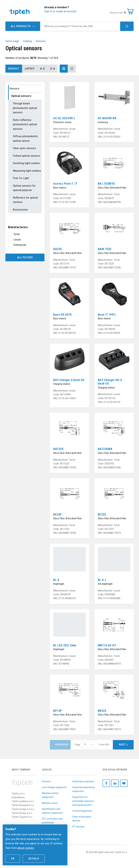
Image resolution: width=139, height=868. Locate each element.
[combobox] (80, 26)
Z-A (53, 69)
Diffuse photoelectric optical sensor (25, 139)
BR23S (102, 711)
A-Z (42, 69)
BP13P (58, 711)
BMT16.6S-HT (107, 645)
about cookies (26, 848)
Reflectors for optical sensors (25, 200)
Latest (30, 69)
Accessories (20, 210)
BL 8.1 (102, 580)
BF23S (102, 514)
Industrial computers (83, 781)
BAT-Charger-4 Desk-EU (69, 380)
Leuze (17, 240)
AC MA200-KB (107, 118)
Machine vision (50, 803)
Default (14, 69)
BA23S (58, 249)
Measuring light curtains (27, 171)
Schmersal (20, 245)
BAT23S (58, 449)
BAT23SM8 (105, 449)
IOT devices (78, 827)
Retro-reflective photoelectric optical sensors (25, 124)
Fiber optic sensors (24, 148)
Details (34, 859)
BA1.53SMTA (106, 184)
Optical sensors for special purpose (24, 188)
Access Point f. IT (65, 184)
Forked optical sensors (26, 156)
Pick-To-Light (21, 178)
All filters (25, 257)
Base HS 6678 (62, 315)
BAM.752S (105, 249)
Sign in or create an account (60, 11)
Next (123, 745)
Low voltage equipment (54, 787)
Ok (13, 859)
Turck (17, 234)
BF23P (57, 514)
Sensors (14, 89)
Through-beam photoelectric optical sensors (25, 108)
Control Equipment (82, 811)
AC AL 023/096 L (64, 118)
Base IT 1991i (107, 315)
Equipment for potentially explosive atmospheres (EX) (83, 801)
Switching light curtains (26, 163)
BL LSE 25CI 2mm (65, 645)
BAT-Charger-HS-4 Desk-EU (110, 382)
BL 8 (56, 580)
